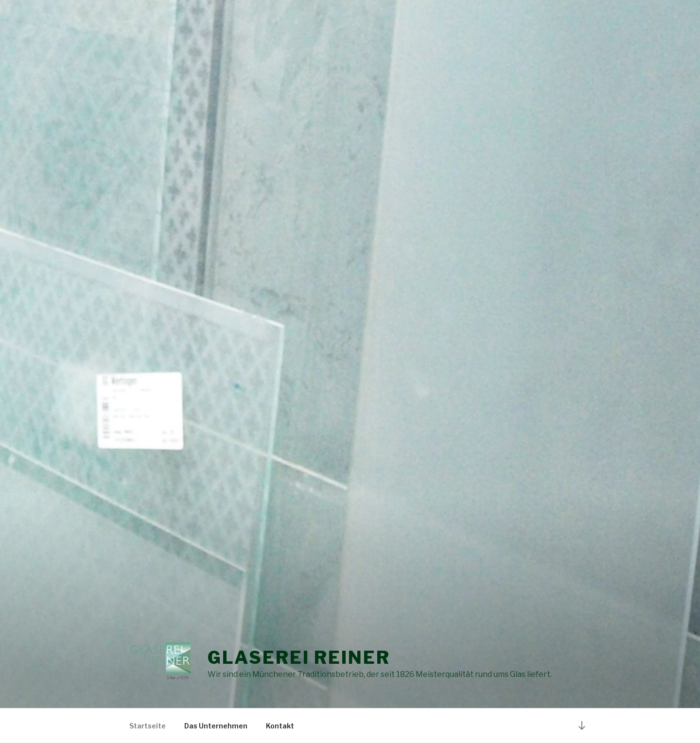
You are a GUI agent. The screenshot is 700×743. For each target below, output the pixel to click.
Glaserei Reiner (299, 657)
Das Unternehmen (216, 726)
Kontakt (280, 726)
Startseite (148, 726)
